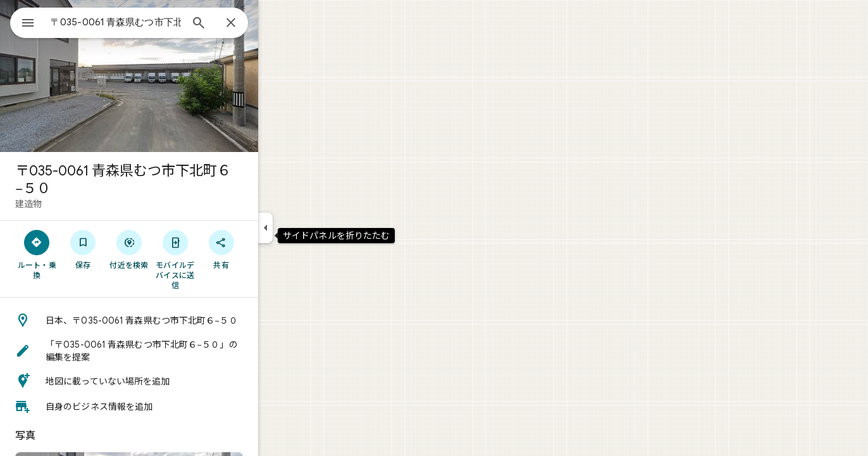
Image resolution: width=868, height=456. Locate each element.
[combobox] (149, 22)
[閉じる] (276, 23)
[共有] (267, 249)
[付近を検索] (175, 249)
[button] (175, 320)
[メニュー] (23, 22)
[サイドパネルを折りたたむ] (311, 228)
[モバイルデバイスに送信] (220, 259)
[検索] (244, 24)
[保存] (129, 249)
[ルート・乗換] (83, 254)
